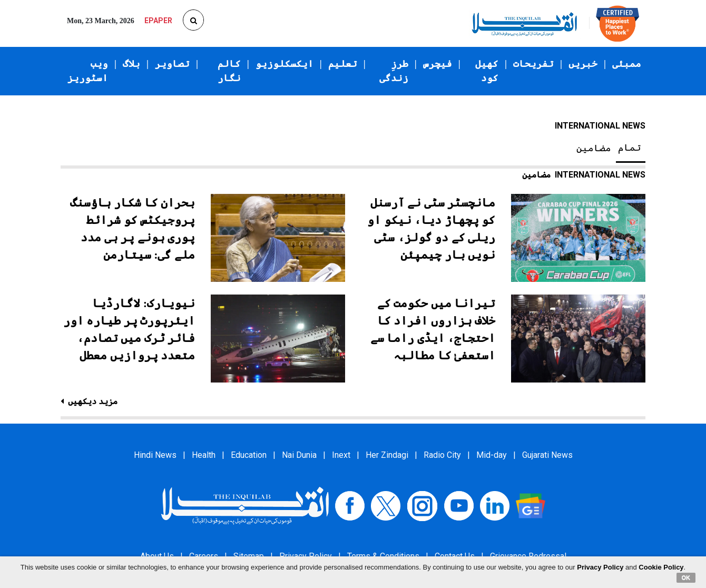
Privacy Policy (600, 567)
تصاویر (172, 64)
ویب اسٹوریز (88, 71)
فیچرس (438, 64)
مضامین (594, 148)
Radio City (442, 455)
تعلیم (343, 64)
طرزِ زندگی (394, 71)
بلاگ (131, 64)
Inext (341, 455)
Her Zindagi (387, 455)
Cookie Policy (661, 567)
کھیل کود (487, 71)
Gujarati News (547, 455)
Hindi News (155, 455)
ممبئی (627, 64)
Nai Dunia (299, 455)
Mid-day (492, 455)
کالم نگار (229, 71)
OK (686, 577)
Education (249, 455)
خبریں (583, 64)
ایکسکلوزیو (285, 64)
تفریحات (533, 64)
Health (204, 455)
